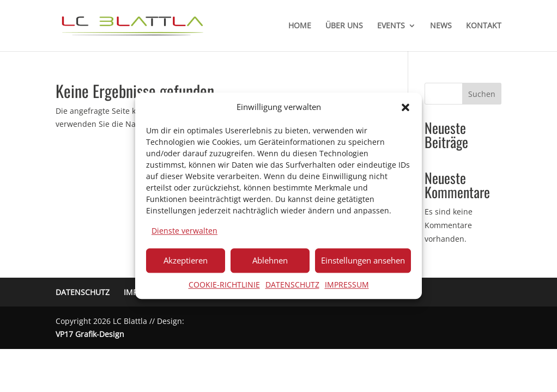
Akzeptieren (186, 260)
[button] (405, 107)
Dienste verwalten (184, 231)
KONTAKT (484, 26)
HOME (300, 26)
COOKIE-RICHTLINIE (224, 284)
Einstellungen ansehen (363, 260)
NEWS (441, 26)
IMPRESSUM (347, 284)
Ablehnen (270, 260)
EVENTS (391, 26)
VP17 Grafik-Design (90, 334)
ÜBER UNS (344, 26)
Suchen (482, 94)
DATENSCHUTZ (292, 284)
